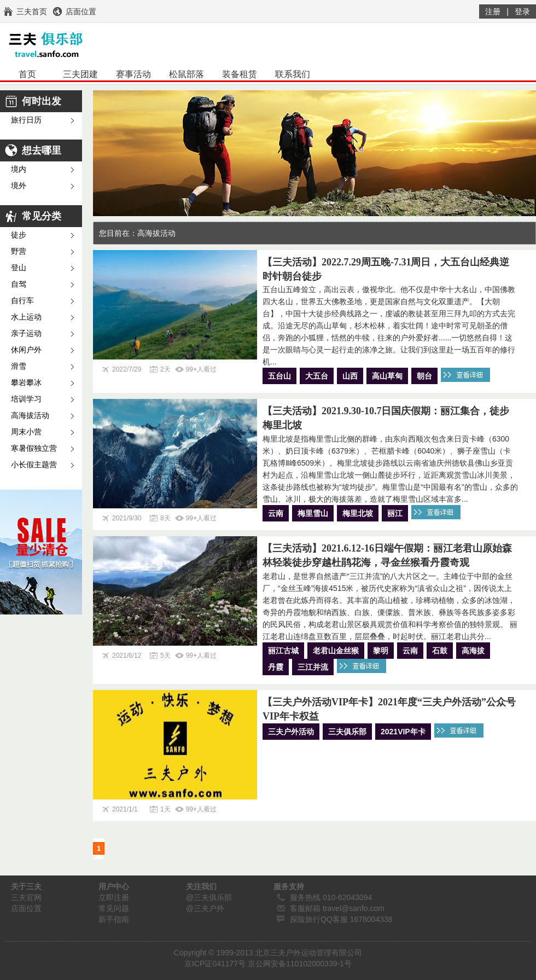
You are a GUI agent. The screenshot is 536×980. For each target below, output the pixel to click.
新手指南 (114, 919)
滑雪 (19, 366)
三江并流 (313, 667)
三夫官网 (26, 897)
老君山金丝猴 (336, 651)
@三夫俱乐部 (209, 897)
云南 (276, 513)
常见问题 (114, 908)
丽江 (395, 513)
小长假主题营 (34, 465)
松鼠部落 (187, 74)
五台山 (279, 376)
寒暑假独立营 (34, 448)
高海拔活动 (30, 416)
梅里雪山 (313, 513)
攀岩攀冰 (26, 383)
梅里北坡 (358, 513)
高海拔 (473, 651)
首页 (27, 74)
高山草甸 (387, 376)
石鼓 (440, 651)
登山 (19, 268)
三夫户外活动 (291, 732)
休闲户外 (26, 350)
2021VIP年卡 (403, 732)
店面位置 (26, 908)
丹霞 (276, 667)
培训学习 (26, 399)
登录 (522, 11)
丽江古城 (283, 651)
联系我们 (293, 74)
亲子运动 (26, 334)
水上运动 (26, 317)
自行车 (22, 301)
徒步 (19, 235)
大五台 (317, 376)
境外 (19, 186)
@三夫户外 (205, 908)
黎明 (381, 651)
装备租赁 (240, 74)
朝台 (424, 376)
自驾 (19, 284)
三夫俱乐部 (347, 732)
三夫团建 (80, 74)
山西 (350, 376)
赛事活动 (133, 74)
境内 (19, 169)
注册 (493, 11)
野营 (19, 251)
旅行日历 (26, 120)
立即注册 (114, 897)
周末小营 (26, 432)
